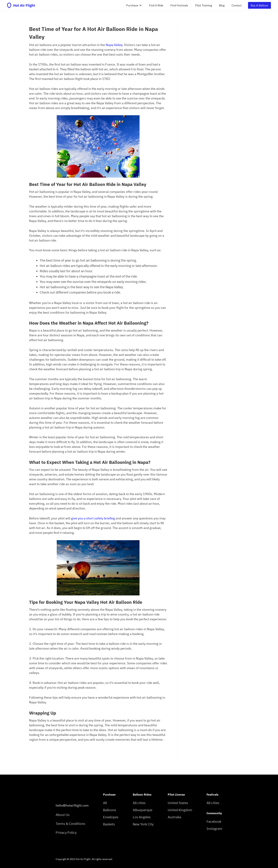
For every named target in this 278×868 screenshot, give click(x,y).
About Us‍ (63, 815)
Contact (237, 5)
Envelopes (111, 817)
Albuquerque (143, 810)
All (105, 803)
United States (178, 803)
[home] (21, 5)
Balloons (110, 810)
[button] (134, 5)
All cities (139, 803)
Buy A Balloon (259, 5)
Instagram (214, 829)
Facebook (214, 821)
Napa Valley (114, 45)
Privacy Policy (66, 832)
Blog (222, 5)
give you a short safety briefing (93, 518)
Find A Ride (156, 5)
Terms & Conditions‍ (70, 824)
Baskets (109, 824)
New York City (143, 824)
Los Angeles (142, 817)
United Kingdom (180, 810)
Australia (174, 817)
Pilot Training (204, 5)
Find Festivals (179, 5)
